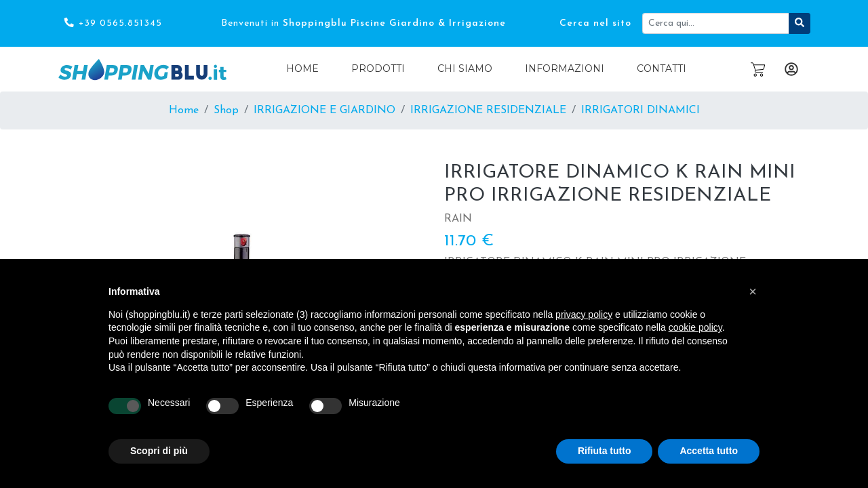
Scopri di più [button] (159, 451)
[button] (753, 291)
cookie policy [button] (695, 327)
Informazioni (565, 68)
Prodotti (378, 68)
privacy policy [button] (584, 314)
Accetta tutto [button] (709, 451)
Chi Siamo (465, 68)
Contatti (662, 68)
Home (302, 68)
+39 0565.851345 (113, 23)
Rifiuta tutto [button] (605, 451)
